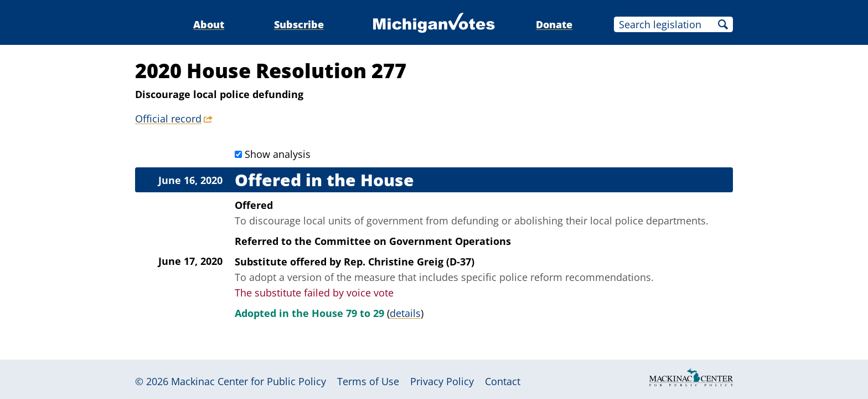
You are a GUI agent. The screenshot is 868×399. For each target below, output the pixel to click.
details (405, 313)
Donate (554, 24)
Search (723, 24)
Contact (503, 381)
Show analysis (278, 154)
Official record (168, 119)
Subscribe (299, 24)
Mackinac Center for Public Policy (249, 381)
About (209, 24)
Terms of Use (368, 381)
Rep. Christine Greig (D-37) (409, 262)
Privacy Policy (442, 381)
